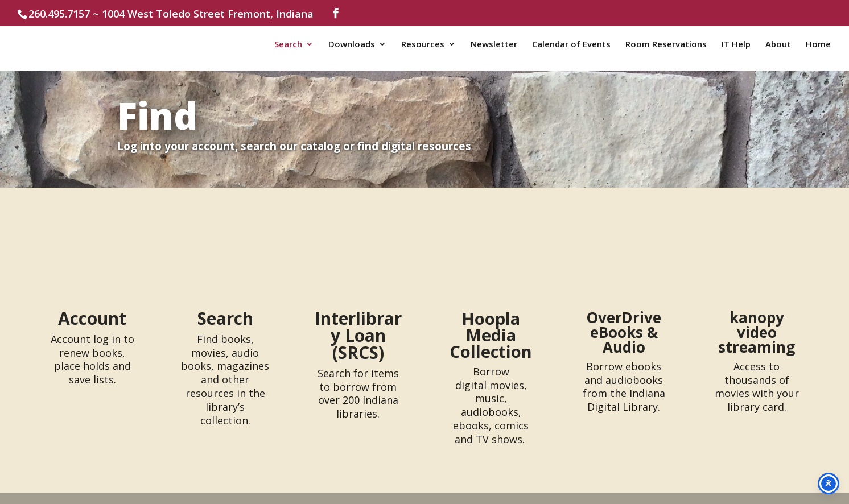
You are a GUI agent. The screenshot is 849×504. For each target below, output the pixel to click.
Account (92, 318)
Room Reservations (666, 45)
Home (818, 45)
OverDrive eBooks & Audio (624, 332)
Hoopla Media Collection (491, 335)
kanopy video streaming (757, 332)
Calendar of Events (571, 45)
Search (288, 45)
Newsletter (494, 45)
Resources (423, 45)
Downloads (352, 45)
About (778, 45)
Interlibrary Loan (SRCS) (358, 335)
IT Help (736, 45)
